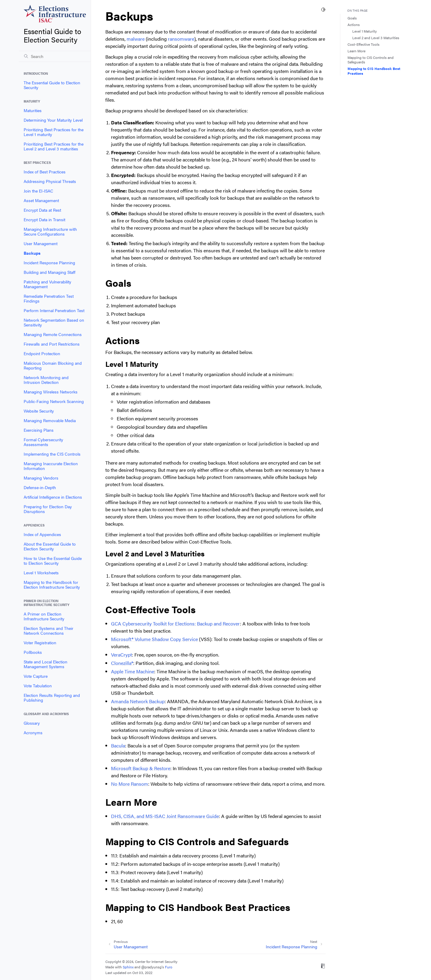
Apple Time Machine (133, 671)
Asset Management (41, 200)
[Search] (55, 56)
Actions (354, 25)
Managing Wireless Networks (51, 392)
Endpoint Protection (42, 353)
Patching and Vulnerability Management (47, 284)
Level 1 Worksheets (41, 573)
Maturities (33, 110)
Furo (169, 967)
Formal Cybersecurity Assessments (43, 442)
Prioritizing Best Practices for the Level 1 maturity (54, 132)
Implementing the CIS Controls (52, 454)
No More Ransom (130, 784)
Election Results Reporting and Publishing (52, 697)
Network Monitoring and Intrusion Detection (46, 380)
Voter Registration (40, 642)
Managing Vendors (41, 478)
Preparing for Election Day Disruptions (48, 509)
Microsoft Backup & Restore (141, 768)
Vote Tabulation (38, 686)
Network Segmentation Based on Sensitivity (54, 322)
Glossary (32, 723)
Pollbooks (33, 652)
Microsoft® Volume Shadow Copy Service (154, 639)
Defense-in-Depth (40, 487)
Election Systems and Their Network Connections (48, 631)
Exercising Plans (39, 430)
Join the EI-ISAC (38, 191)
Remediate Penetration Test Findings (49, 298)
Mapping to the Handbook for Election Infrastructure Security (52, 584)
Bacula (118, 745)
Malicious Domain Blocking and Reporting (53, 365)
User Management (41, 243)
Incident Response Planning (49, 262)
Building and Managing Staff (50, 272)
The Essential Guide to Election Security (52, 85)
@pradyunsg (151, 967)
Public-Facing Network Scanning (54, 401)
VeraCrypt (122, 655)
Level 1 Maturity (365, 31)
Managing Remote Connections (53, 334)
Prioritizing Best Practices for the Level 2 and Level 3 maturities (54, 146)
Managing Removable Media (50, 420)
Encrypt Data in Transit (44, 219)
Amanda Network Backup (138, 701)
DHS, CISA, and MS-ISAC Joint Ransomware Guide (165, 816)
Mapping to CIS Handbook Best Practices (374, 71)
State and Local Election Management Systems (45, 664)
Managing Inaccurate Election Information (51, 466)
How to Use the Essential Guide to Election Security (53, 561)
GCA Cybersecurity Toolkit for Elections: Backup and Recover (176, 623)
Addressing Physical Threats (50, 181)
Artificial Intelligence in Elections (53, 497)
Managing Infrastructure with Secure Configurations (50, 231)
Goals (352, 18)
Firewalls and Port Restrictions (52, 344)
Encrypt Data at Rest (42, 210)
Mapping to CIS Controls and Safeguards (371, 60)
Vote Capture (36, 676)
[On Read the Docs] (323, 967)
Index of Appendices (42, 534)
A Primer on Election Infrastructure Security (44, 616)
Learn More (356, 51)
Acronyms (33, 732)
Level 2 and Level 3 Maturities (376, 38)
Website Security (39, 411)
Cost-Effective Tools (364, 44)
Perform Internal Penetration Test (54, 310)
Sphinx (128, 967)
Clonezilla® (122, 663)
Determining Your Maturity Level (53, 120)
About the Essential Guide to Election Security (50, 546)
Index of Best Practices (45, 172)
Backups (32, 253)
